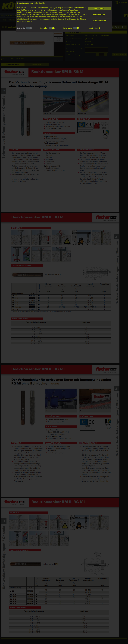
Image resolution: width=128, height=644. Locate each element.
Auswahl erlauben (99, 20)
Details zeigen (94, 28)
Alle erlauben (99, 8)
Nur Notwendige (99, 14)
